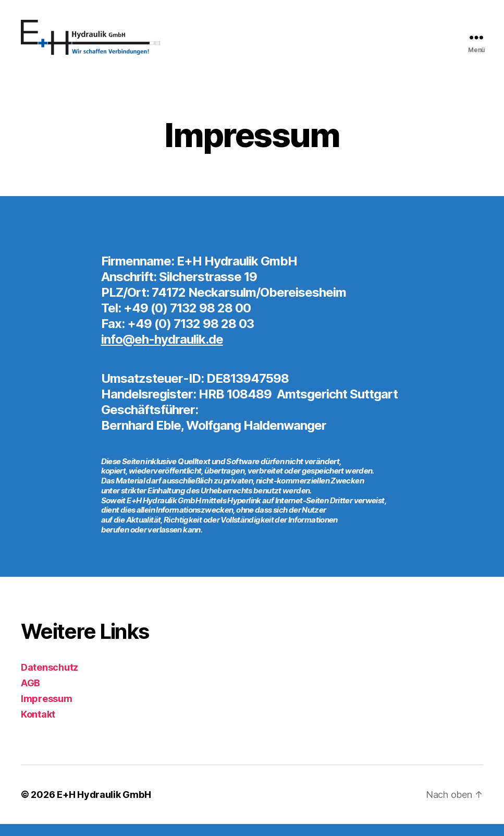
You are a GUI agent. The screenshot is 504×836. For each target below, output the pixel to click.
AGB (30, 695)
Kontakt (38, 726)
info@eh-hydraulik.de (162, 351)
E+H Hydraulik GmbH (104, 807)
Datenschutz (50, 679)
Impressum (47, 711)
